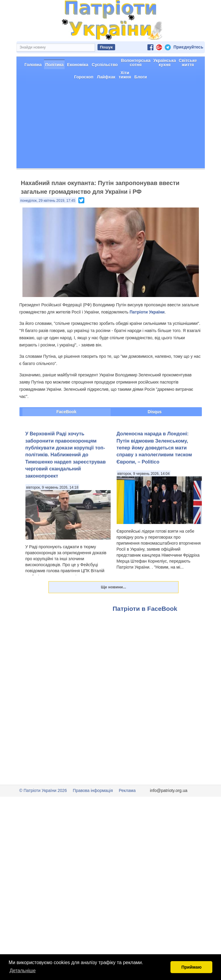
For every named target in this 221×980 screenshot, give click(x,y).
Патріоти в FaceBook (145, 630)
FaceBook (67, 433)
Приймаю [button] (191, 967)
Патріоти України (147, 333)
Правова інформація (93, 812)
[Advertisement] (111, 148)
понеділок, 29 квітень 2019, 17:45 (48, 222)
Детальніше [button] (23, 971)
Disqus (155, 433)
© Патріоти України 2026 (43, 812)
